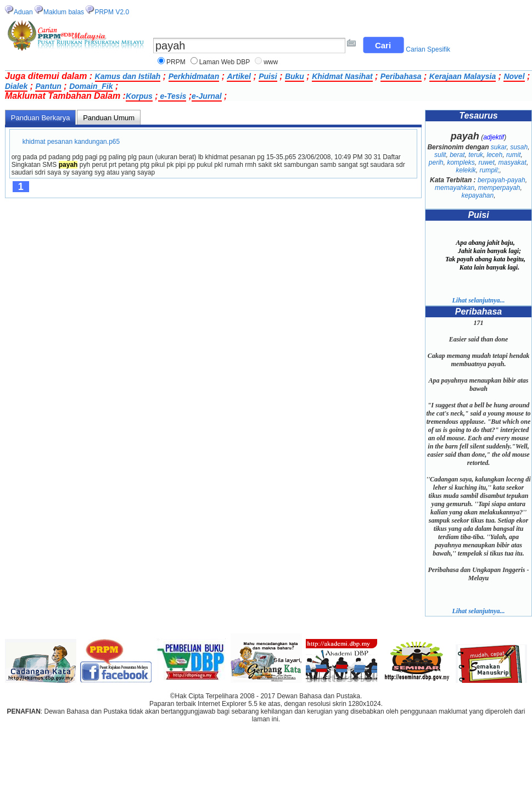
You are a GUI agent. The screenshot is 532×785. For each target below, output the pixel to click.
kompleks (461, 162)
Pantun (48, 86)
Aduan (23, 12)
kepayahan (477, 195)
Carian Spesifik (428, 49)
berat (457, 155)
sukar (499, 147)
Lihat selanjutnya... (478, 300)
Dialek (16, 86)
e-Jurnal (206, 96)
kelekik (466, 170)
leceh (495, 155)
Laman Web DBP (225, 62)
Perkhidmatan (194, 76)
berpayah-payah (502, 180)
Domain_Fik (91, 86)
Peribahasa (401, 76)
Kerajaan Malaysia (463, 76)
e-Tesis (172, 96)
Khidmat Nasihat (342, 76)
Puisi (268, 76)
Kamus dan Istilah (128, 76)
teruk (476, 155)
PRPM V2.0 (112, 12)
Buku (295, 76)
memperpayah (499, 188)
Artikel (239, 76)
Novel (514, 76)
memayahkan (455, 188)
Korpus (139, 96)
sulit (440, 155)
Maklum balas (64, 12)
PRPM (176, 62)
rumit (514, 155)
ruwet (487, 162)
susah (519, 147)
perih (436, 162)
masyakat (513, 162)
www (271, 62)
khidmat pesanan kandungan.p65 (71, 142)
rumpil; (490, 170)
